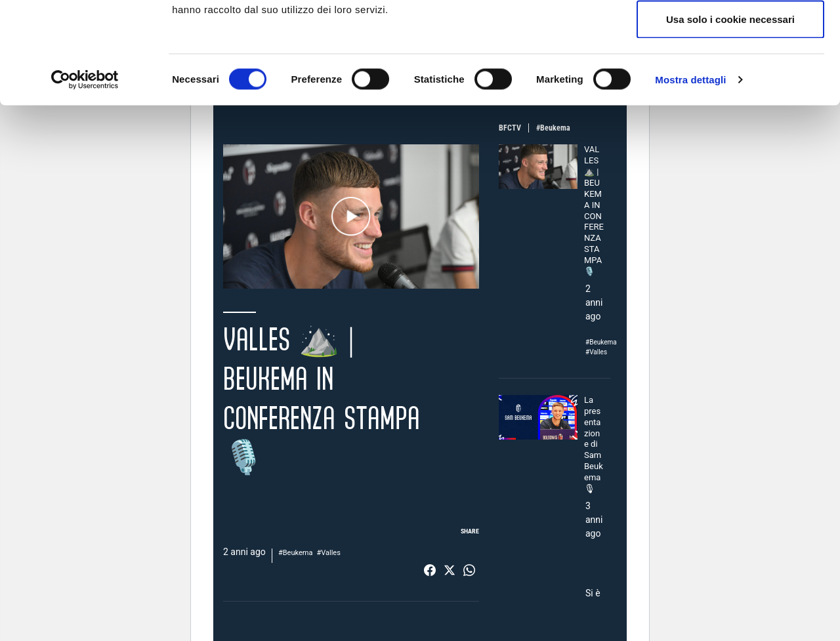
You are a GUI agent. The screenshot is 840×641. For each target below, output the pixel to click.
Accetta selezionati (730, 78)
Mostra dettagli (690, 181)
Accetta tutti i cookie (731, 34)
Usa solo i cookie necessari (730, 120)
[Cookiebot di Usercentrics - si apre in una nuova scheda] (85, 181)
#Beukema (295, 553)
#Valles (328, 553)
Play (351, 217)
